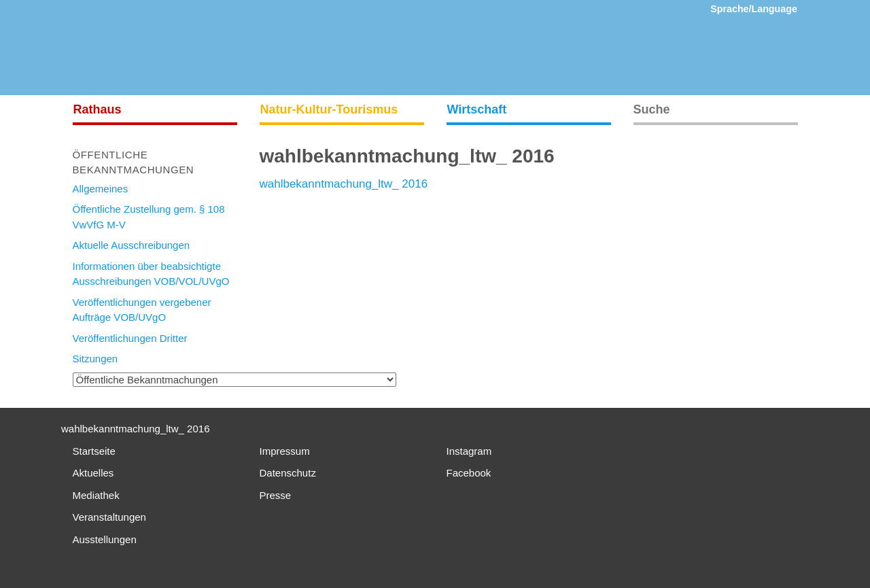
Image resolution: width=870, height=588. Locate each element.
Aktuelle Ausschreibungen (132, 245)
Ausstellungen (105, 539)
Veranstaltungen (109, 517)
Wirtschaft (477, 109)
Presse (276, 495)
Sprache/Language (754, 9)
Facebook (469, 473)
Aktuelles (93, 473)
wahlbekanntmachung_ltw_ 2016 (344, 184)
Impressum (285, 451)
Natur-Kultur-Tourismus (329, 109)
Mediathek (96, 495)
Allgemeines (101, 189)
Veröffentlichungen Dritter (130, 338)
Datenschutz (288, 473)
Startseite (94, 451)
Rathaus (98, 109)
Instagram (469, 451)
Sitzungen (95, 359)
